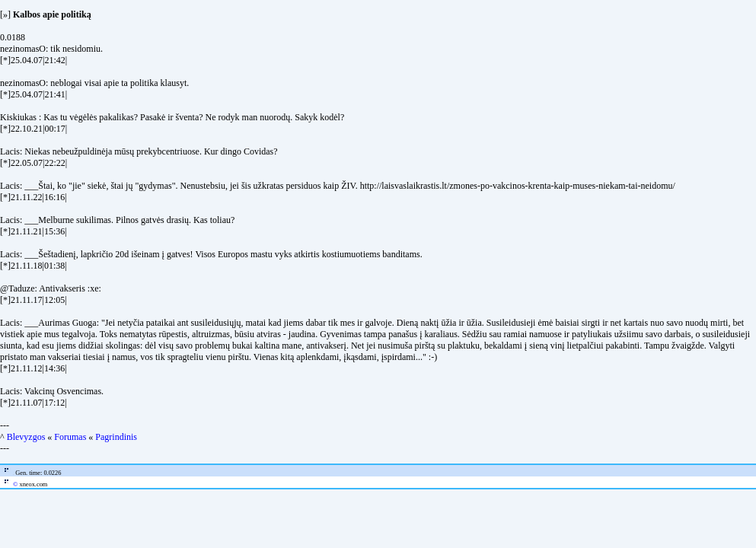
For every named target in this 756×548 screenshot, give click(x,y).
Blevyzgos (26, 437)
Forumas (70, 437)
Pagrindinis (116, 437)
